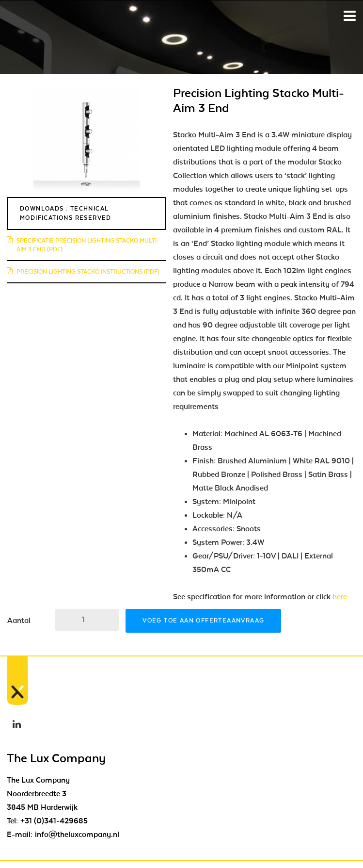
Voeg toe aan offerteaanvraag (203, 621)
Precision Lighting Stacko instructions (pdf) (83, 272)
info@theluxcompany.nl (77, 835)
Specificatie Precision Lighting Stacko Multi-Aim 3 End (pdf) (83, 245)
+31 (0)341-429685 (54, 821)
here (342, 597)
